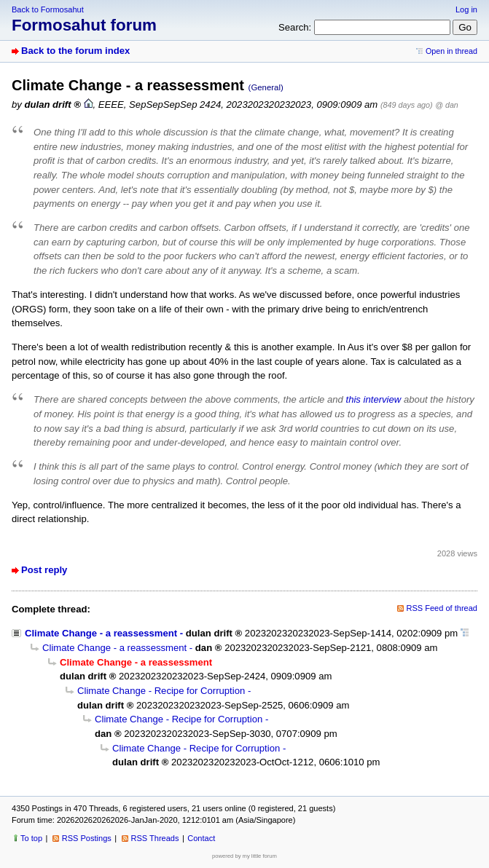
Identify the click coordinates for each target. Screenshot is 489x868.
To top (31, 838)
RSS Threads (155, 838)
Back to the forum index (75, 51)
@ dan (446, 105)
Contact (201, 838)
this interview (374, 399)
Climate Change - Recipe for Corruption (161, 691)
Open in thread (451, 51)
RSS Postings (87, 838)
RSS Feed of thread (442, 608)
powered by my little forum (244, 856)
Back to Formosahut (48, 9)
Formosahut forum (84, 25)
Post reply (44, 570)
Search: (295, 27)
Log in (466, 9)
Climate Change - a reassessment (101, 633)
